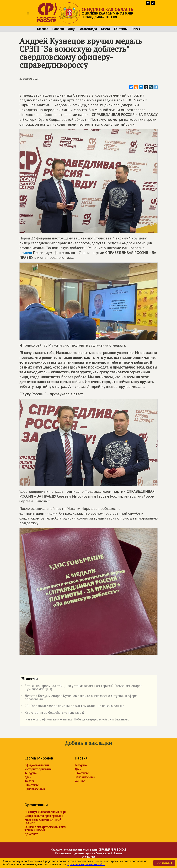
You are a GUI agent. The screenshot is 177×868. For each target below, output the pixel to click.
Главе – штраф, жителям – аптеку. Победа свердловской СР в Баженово (75, 720)
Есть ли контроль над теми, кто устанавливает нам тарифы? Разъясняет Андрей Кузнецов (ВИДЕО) (82, 688)
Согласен (164, 863)
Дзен (28, 777)
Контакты (121, 29)
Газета (105, 29)
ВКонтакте (32, 785)
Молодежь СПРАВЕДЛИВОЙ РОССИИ (43, 821)
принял (26, 253)
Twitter (29, 781)
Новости (58, 29)
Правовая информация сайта (86, 864)
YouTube (80, 781)
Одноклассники (35, 789)
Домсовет (31, 834)
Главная (43, 29)
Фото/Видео (88, 29)
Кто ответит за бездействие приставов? (53, 713)
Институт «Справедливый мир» (45, 812)
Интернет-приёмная (38, 769)
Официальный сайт (37, 765)
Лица (72, 29)
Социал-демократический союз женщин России (45, 828)
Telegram (31, 773)
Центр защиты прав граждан (44, 816)
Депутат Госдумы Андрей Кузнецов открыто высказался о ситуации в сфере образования (79, 698)
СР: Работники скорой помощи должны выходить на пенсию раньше (73, 706)
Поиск (136, 29)
